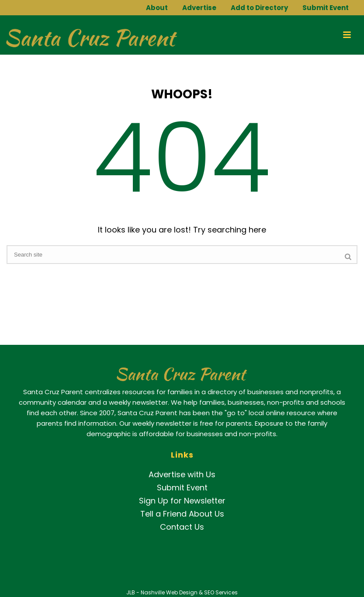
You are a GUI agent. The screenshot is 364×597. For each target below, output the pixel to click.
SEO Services (221, 592)
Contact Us (182, 527)
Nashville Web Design (169, 592)
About (157, 8)
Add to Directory (259, 8)
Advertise (199, 8)
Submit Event (326, 8)
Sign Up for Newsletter (182, 501)
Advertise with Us (182, 474)
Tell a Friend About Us (182, 514)
